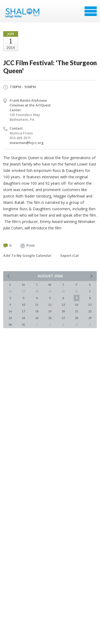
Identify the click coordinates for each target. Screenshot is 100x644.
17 (23, 311)
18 (37, 311)
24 (23, 318)
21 (77, 311)
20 (63, 311)
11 (37, 305)
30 (10, 325)
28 (77, 318)
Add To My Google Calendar (27, 255)
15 (90, 305)
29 (90, 318)
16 (10, 311)
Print (27, 246)
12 (50, 305)
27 (63, 318)
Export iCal (70, 255)
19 (50, 311)
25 (37, 318)
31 (23, 325)
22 (90, 311)
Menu (91, 11)
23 (10, 318)
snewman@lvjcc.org (27, 143)
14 (77, 305)
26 (50, 318)
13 (63, 305)
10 (23, 305)
